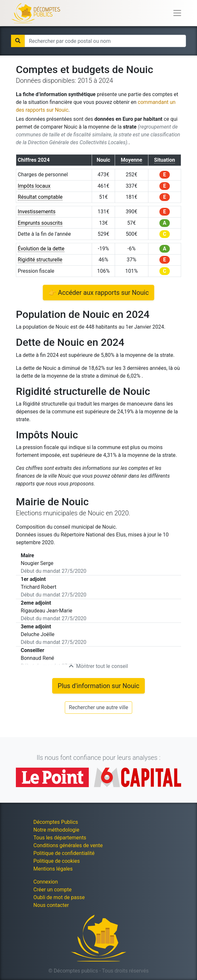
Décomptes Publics (56, 822)
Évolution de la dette (41, 249)
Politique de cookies (57, 861)
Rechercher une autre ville (99, 707)
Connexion (46, 882)
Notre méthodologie (56, 830)
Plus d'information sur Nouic (98, 686)
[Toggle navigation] (177, 13)
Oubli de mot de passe (59, 897)
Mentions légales (53, 869)
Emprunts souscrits (40, 223)
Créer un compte (52, 890)
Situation (165, 160)
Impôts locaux (34, 186)
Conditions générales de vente (68, 845)
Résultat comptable (40, 197)
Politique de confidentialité (64, 853)
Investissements (37, 212)
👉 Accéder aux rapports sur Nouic (98, 293)
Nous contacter (51, 905)
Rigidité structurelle (40, 260)
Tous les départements (60, 838)
